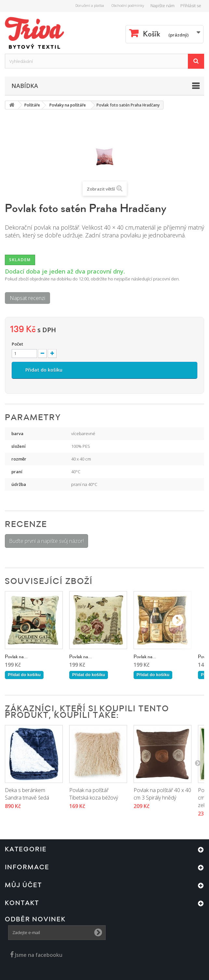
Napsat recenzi (27, 298)
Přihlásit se (191, 6)
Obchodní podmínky (128, 5)
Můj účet (23, 885)
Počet (17, 344)
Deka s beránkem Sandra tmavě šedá (27, 794)
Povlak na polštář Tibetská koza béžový (94, 794)
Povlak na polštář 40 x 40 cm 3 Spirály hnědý (162, 794)
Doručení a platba (90, 5)
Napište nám (163, 6)
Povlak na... (16, 657)
